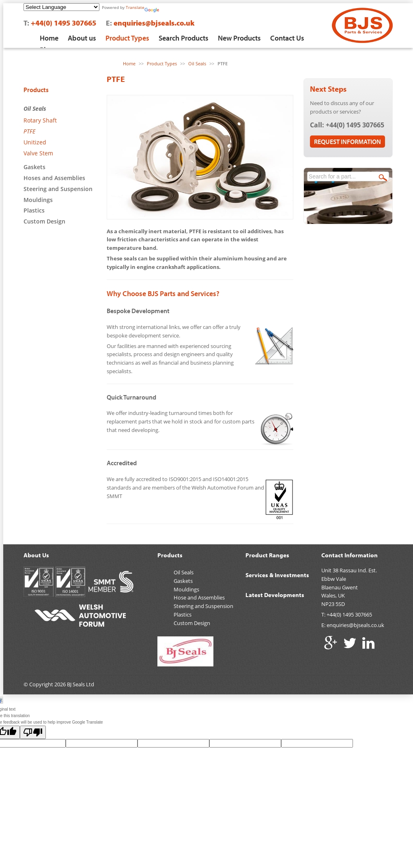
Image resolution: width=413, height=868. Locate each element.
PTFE (29, 131)
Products (36, 90)
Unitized (35, 142)
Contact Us (287, 38)
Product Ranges (267, 555)
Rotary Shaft (40, 120)
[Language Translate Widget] (61, 7)
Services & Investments (277, 575)
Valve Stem (38, 153)
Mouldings (38, 200)
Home (49, 38)
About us (82, 38)
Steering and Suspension (58, 189)
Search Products (184, 38)
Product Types (127, 38)
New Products (239, 38)
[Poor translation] (33, 732)
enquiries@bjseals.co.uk (154, 23)
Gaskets (34, 167)
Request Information (347, 142)
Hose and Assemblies (199, 597)
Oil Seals (35, 108)
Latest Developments (275, 595)
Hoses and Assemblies (54, 178)
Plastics (34, 210)
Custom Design (44, 221)
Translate (135, 7)
